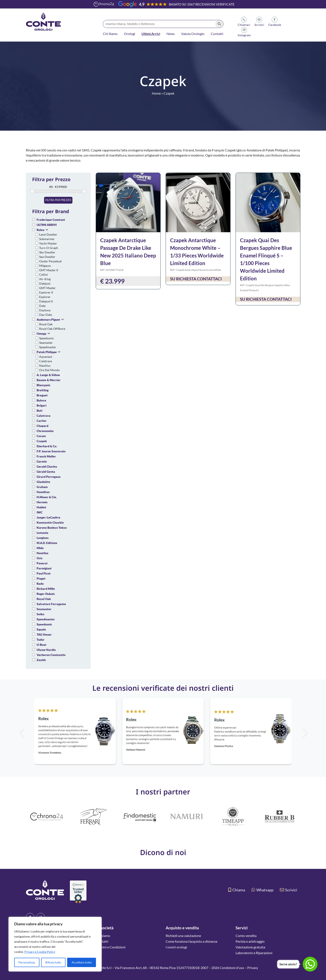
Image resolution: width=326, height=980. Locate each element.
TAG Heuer (44, 634)
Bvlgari (42, 405)
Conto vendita (246, 936)
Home (156, 93)
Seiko (40, 614)
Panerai (42, 563)
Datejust (45, 283)
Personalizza (27, 962)
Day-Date (46, 315)
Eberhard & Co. (47, 446)
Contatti (217, 34)
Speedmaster (48, 347)
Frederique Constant (51, 220)
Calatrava (46, 361)
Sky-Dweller (47, 252)
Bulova (41, 400)
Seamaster (46, 343)
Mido (40, 548)
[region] (55, 944)
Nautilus (45, 366)
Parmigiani (44, 568)
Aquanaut (46, 357)
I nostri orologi (176, 947)
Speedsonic (47, 338)
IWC (40, 512)
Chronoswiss (45, 431)
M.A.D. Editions (47, 543)
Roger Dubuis (46, 594)
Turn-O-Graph (49, 248)
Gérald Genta (46, 472)
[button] (312, 733)
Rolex (41, 230)
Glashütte (43, 482)
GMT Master (47, 288)
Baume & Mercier (49, 380)
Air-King (45, 279)
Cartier (42, 421)
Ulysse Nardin (46, 650)
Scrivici (289, 890)
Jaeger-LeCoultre (49, 517)
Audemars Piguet (48, 319)
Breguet (42, 395)
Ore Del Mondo (49, 370)
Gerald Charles (47, 466)
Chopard (42, 426)
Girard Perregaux (49, 477)
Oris (40, 558)
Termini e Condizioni (111, 947)
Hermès (42, 502)
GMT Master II (49, 270)
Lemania (42, 533)
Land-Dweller (48, 234)
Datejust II (46, 301)
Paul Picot (44, 573)
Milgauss (45, 266)
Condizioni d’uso (232, 968)
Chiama (237, 890)
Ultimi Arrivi (151, 34)
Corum (41, 436)
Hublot (41, 507)
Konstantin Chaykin (50, 522)
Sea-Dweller (47, 257)
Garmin (42, 461)
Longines (43, 538)
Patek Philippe (47, 352)
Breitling (43, 390)
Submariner (47, 239)
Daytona (45, 310)
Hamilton (43, 492)
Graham (42, 487)
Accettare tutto (82, 962)
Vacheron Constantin (51, 655)
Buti (40, 410)
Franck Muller (46, 456)
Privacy (253, 968)
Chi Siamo (110, 34)
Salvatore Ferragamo (51, 604)
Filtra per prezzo (58, 200)
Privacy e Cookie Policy (40, 952)
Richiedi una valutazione (183, 936)
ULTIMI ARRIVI (47, 225)
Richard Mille (46, 589)
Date (42, 306)
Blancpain (43, 385)
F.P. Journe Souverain (51, 451)
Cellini (44, 275)
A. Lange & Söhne (48, 375)
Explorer (45, 297)
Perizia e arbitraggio (250, 941)
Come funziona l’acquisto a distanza (191, 941)
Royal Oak (46, 324)
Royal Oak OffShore (52, 329)
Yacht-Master (48, 243)
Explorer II (46, 292)
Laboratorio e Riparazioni (254, 953)
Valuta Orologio (193, 34)
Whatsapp (262, 890)
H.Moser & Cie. (47, 497)
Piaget (41, 578)
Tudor (41, 640)
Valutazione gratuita (250, 947)
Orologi (130, 34)
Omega (42, 333)
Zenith (41, 660)
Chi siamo (103, 936)
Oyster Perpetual (50, 261)
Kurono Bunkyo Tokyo (52, 528)
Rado (40, 584)
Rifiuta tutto (53, 962)
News (171, 34)
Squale (41, 629)
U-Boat (42, 645)
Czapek (42, 441)
